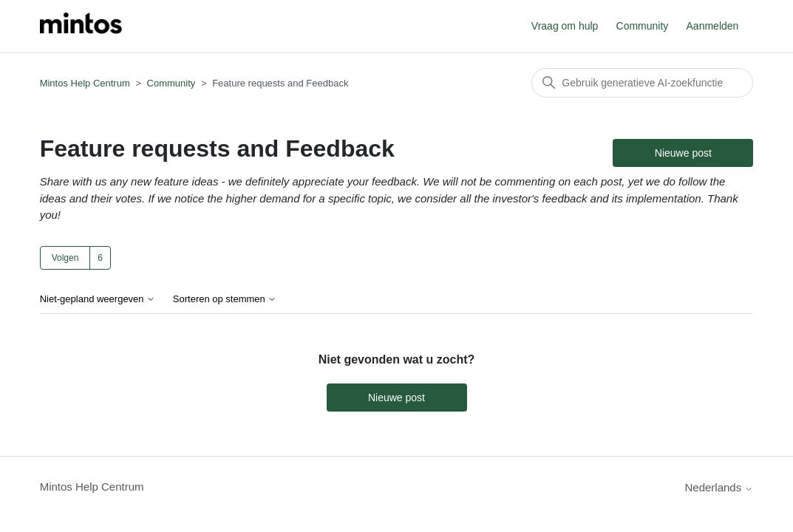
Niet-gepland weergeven (98, 299)
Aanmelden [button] (713, 26)
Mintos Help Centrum (85, 83)
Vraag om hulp (565, 26)
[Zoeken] (642, 83)
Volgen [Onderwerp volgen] (65, 258)
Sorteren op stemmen (225, 299)
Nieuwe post (683, 153)
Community (643, 26)
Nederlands (719, 487)
